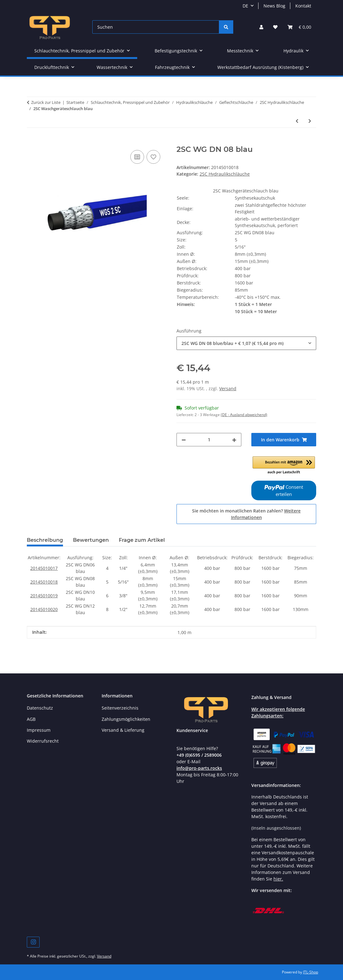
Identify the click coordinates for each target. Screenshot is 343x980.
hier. (278, 879)
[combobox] (246, 343)
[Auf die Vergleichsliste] (137, 157)
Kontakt (303, 6)
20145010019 (44, 596)
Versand (228, 388)
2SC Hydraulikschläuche (225, 174)
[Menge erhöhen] (234, 440)
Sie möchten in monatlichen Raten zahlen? (246, 514)
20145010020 (44, 609)
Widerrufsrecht (43, 741)
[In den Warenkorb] (32, 142)
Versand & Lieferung (123, 730)
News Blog (274, 6)
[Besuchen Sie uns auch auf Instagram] (33, 942)
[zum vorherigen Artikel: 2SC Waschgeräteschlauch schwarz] (297, 121)
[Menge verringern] (184, 440)
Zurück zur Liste (46, 102)
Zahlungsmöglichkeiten (126, 719)
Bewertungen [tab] (91, 540)
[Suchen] (156, 27)
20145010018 (44, 582)
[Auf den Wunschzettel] (153, 157)
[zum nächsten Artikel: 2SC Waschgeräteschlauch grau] (310, 121)
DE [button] (245, 6)
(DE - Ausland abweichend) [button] (244, 415)
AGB (31, 719)
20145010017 (44, 568)
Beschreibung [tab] (45, 540)
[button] (261, 27)
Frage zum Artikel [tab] (142, 540)
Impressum (39, 730)
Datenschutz (40, 708)
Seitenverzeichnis (120, 708)
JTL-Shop (311, 972)
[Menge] (209, 440)
